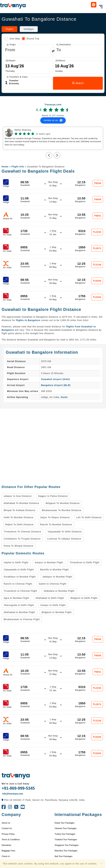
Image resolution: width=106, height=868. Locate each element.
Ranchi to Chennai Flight (18, 584)
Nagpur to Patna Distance (53, 496)
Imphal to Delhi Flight (16, 562)
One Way (12, 39)
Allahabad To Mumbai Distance (21, 503)
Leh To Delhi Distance (89, 517)
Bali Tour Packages (64, 856)
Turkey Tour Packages (65, 834)
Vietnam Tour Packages (66, 828)
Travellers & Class (17, 77)
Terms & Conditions (11, 839)
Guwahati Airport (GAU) (55, 379)
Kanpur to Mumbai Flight (49, 562)
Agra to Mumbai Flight (16, 598)
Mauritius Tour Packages (66, 851)
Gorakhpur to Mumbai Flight (20, 577)
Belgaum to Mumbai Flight (57, 612)
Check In (6, 856)
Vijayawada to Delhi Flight (19, 570)
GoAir (64, 397)
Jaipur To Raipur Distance (55, 517)
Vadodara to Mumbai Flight (59, 591)
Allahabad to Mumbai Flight (19, 612)
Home (5, 167)
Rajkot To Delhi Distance (19, 524)
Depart (11, 61)
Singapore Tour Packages (67, 845)
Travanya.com (53, 105)
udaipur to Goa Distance (18, 496)
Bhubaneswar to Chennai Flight (22, 619)
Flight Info (18, 167)
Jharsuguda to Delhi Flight (19, 605)
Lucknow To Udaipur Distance (64, 539)
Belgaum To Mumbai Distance (63, 503)
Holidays (29, 29)
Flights (9, 29)
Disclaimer (7, 845)
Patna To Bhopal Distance (19, 546)
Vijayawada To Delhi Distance (65, 532)
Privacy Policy (8, 834)
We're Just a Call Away (15, 784)
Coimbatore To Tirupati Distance (22, 539)
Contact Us (7, 828)
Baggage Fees (8, 851)
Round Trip (31, 39)
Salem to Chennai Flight (53, 584)
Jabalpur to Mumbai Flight (57, 577)
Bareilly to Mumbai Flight (55, 570)
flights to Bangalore (28, 320)
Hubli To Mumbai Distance (19, 517)
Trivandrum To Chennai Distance (22, 532)
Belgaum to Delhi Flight (84, 598)
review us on (53, 120)
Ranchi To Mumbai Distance (56, 524)
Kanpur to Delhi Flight (53, 605)
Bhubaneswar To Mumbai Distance (62, 510)
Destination (64, 45)
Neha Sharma (23, 130)
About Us (6, 823)
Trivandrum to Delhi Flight (84, 562)
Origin (11, 45)
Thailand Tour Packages (66, 839)
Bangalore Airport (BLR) (56, 385)
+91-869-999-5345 (18, 788)
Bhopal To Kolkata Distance (20, 510)
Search (78, 83)
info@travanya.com (12, 794)
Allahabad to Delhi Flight (50, 598)
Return (60, 61)
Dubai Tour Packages (64, 823)
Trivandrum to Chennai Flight (20, 591)
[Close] (102, 863)
